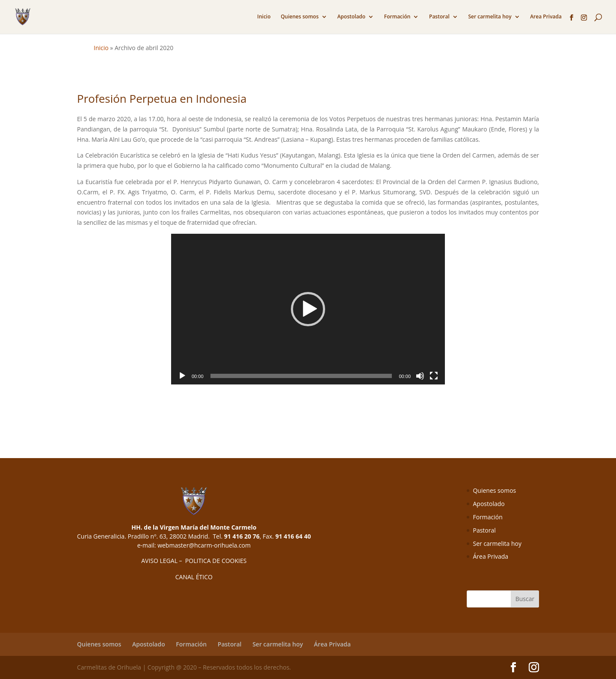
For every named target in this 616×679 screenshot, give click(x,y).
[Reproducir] (182, 376)
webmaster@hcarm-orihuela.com (204, 545)
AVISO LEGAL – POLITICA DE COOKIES (194, 561)
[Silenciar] (420, 376)
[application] (308, 309)
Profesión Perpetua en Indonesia (162, 98)
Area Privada (546, 17)
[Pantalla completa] (434, 376)
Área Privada (490, 556)
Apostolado (351, 17)
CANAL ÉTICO (194, 577)
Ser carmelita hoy (490, 17)
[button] (308, 309)
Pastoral (439, 17)
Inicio (264, 17)
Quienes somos (300, 17)
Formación (397, 17)
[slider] (301, 376)
